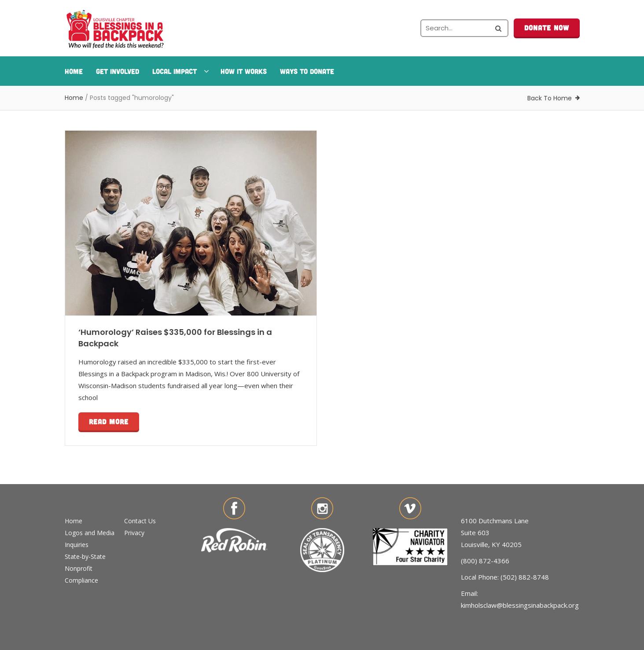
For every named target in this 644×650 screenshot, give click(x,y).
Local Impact (180, 71)
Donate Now (547, 28)
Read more (109, 421)
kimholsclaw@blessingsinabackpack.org (520, 605)
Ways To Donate (307, 71)
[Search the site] (464, 28)
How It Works (244, 71)
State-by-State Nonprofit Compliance (85, 568)
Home (74, 71)
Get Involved (118, 71)
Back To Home (550, 98)
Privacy (134, 533)
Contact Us (140, 521)
